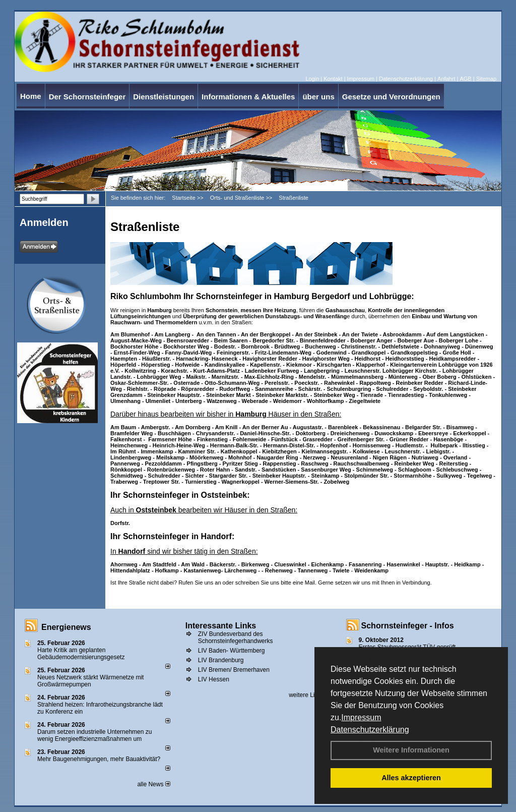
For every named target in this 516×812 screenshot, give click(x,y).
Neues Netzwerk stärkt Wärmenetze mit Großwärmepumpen (90, 681)
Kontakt (333, 79)
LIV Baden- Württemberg (232, 651)
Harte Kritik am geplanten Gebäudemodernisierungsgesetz (81, 654)
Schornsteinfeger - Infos (408, 626)
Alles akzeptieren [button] (411, 778)
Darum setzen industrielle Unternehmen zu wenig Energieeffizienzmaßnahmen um (94, 735)
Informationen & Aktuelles (248, 97)
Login (312, 79)
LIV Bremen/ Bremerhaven (234, 670)
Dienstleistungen (164, 97)
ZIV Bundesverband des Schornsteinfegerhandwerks (236, 637)
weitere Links (310, 695)
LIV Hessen (214, 679)
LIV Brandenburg (221, 660)
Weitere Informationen (411, 750)
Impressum (361, 717)
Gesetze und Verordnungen (391, 97)
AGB (465, 79)
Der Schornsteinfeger (87, 97)
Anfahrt (446, 79)
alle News (153, 784)
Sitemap (486, 79)
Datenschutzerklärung (370, 730)
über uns (318, 97)
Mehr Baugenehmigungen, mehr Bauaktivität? (99, 759)
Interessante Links (221, 626)
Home (31, 96)
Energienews (66, 627)
